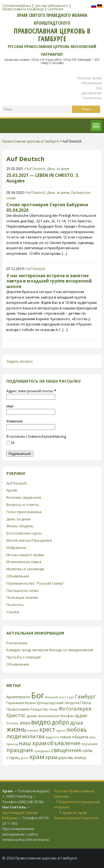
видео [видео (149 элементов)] (41, 722)
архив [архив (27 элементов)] (32, 716)
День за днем (58, 169)
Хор (99, 88)
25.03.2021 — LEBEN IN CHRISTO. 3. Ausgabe (43, 178)
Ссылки (13, 612)
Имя (10, 406)
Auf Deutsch (36, 169)
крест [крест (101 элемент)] (47, 729)
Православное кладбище (23, 9)
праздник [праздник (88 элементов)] (20, 750)
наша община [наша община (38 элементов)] (74, 737)
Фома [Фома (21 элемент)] (54, 709)
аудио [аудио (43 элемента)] (81, 716)
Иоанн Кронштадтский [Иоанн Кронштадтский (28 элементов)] (44, 703)
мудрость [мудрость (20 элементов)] (53, 737)
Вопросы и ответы (23, 505)
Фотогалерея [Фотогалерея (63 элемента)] (75, 708)
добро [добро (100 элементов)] (60, 722)
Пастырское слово (23, 590)
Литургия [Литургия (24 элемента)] (72, 703)
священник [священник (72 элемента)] (66, 750)
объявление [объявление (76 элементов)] (64, 743)
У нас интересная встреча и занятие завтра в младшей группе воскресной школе (49, 281)
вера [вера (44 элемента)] (25, 723)
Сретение (55, 9)
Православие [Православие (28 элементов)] (18, 709)
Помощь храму (90, 78)
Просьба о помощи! (24, 657)
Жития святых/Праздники (29, 540)
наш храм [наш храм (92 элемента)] (32, 743)
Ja (10, 442)
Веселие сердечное (24, 497)
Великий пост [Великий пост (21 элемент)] (56, 697)
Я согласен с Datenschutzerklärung (36, 436)
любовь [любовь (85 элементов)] (77, 729)
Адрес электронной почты (31, 391)
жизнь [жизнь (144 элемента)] (17, 729)
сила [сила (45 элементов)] (87, 750)
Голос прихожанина (24, 512)
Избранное (16, 548)
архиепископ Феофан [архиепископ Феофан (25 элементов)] (56, 716)
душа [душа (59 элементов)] (77, 722)
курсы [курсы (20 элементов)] (61, 730)
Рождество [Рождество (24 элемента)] (40, 709)
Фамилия (14, 421)
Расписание (92, 98)
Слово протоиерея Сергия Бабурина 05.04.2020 (47, 207)
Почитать (15, 605)
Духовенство (92, 93)
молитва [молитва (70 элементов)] (33, 736)
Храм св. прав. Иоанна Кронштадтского (76, 815)
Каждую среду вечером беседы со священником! (50, 650)
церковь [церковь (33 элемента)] (66, 758)
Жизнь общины (20, 526)
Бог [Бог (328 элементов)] (38, 695)
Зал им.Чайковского (51, 6)
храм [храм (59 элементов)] (51, 757)
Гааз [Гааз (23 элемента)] (70, 697)
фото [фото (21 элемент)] (25, 758)
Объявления (92, 83)
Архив (12, 490)
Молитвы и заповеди (25, 569)
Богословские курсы (24, 533)
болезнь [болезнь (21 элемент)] (13, 723)
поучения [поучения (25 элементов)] (89, 744)
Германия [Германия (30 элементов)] (15, 703)
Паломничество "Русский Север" (35, 583)
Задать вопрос (20, 361)
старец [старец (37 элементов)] (13, 757)
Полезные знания (22, 597)
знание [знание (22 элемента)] (33, 730)
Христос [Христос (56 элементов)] (16, 715)
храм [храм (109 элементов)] (37, 757)
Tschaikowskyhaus (17, 6)
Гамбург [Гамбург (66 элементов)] (85, 696)
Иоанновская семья (24, 562)
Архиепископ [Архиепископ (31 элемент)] (18, 697)
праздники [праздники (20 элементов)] (42, 751)
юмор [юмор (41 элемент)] (80, 757)
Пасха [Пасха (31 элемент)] (86, 703)
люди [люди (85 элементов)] (14, 736)
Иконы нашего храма (25, 555)
